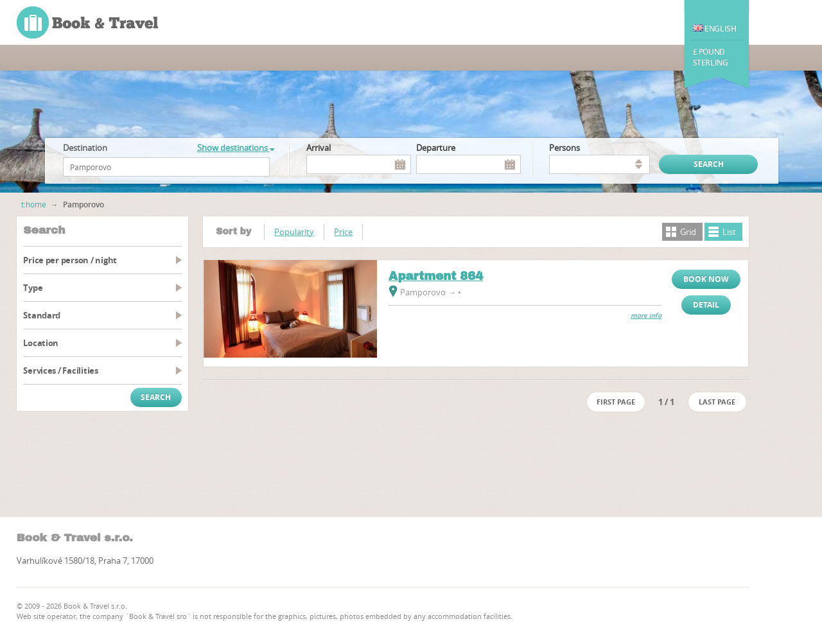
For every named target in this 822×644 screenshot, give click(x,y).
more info (646, 316)
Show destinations (236, 148)
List (729, 232)
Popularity (294, 232)
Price (343, 232)
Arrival (319, 148)
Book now (706, 279)
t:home (34, 204)
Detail (706, 305)
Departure (436, 148)
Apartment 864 (436, 276)
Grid (688, 232)
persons (564, 148)
